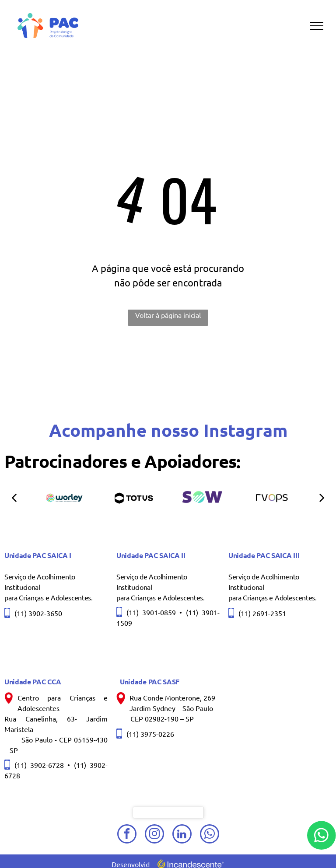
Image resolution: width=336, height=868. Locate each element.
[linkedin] (182, 835)
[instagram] (154, 835)
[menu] (317, 26)
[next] (322, 497)
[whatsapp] (210, 835)
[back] (14, 497)
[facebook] (127, 835)
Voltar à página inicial (168, 315)
